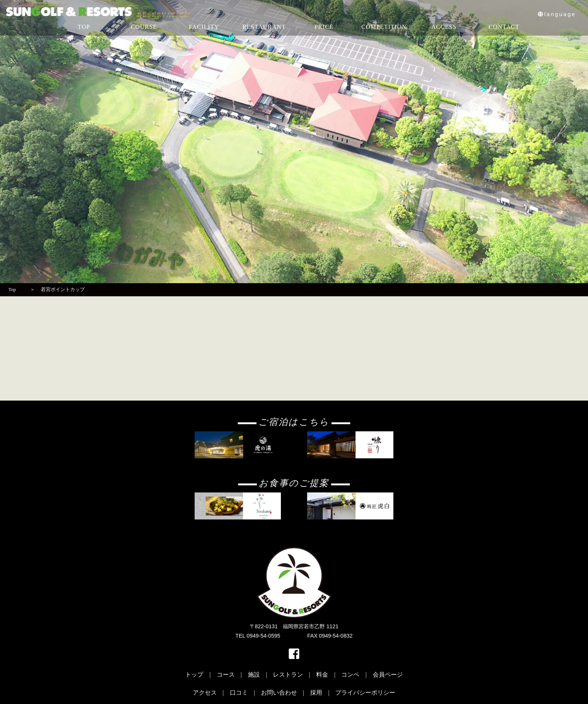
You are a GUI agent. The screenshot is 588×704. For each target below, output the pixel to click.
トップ (194, 675)
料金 (322, 675)
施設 (254, 675)
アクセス (205, 693)
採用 (316, 693)
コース (226, 675)
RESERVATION (164, 15)
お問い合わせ (279, 693)
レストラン (288, 675)
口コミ (239, 693)
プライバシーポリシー (365, 693)
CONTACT (504, 27)
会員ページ (388, 675)
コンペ (350, 675)
